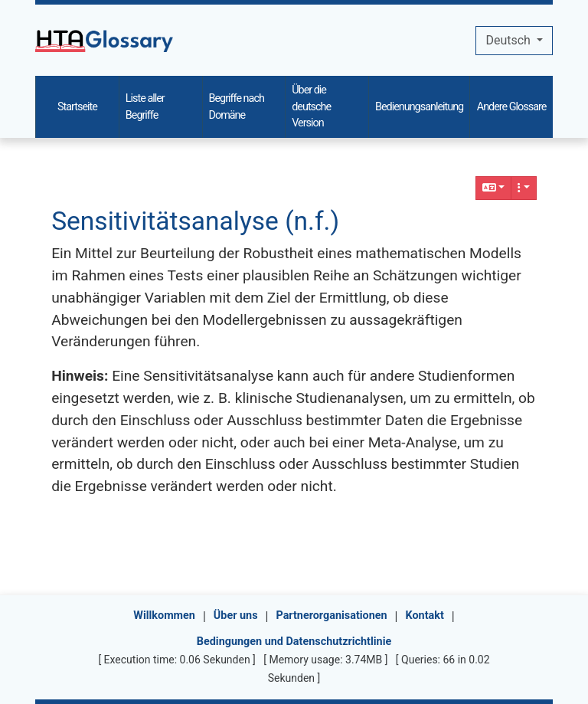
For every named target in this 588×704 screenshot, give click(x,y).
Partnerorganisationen (331, 616)
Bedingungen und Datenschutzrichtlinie (294, 642)
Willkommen (164, 616)
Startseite (77, 107)
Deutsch (509, 40)
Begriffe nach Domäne (237, 107)
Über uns (236, 616)
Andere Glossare (512, 107)
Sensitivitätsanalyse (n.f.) (195, 221)
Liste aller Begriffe (145, 107)
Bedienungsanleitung (419, 107)
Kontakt (425, 616)
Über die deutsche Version (311, 106)
